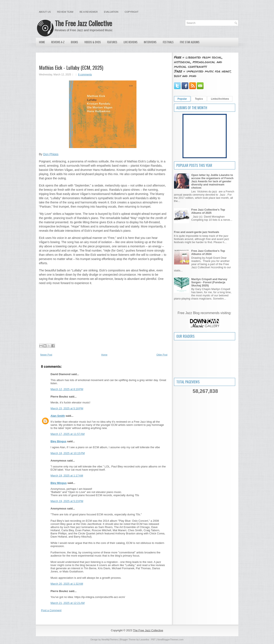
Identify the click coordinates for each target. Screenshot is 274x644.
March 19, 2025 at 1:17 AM (67, 476)
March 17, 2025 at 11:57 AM (68, 434)
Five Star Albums (190, 42)
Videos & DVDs (93, 42)
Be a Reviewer (89, 12)
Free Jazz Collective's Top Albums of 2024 (208, 252)
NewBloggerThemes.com (170, 640)
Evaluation (111, 12)
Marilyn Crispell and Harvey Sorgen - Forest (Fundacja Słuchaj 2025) (209, 282)
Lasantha (144, 640)
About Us (45, 12)
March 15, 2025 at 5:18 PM (67, 408)
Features (112, 42)
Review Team (65, 12)
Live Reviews (131, 42)
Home (42, 42)
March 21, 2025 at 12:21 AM (68, 603)
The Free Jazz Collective (83, 23)
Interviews (150, 42)
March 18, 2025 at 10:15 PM (68, 453)
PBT (153, 640)
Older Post (162, 355)
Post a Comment (51, 610)
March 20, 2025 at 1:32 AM (67, 584)
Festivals (168, 42)
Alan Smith (58, 416)
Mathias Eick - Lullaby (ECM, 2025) (71, 67)
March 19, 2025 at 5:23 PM (67, 501)
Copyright (132, 12)
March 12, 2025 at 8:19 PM (67, 389)
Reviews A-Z (58, 42)
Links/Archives (220, 99)
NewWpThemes (110, 640)
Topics (199, 99)
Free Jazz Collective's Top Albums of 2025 (208, 211)
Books (74, 42)
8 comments (85, 75)
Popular (182, 99)
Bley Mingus (59, 483)
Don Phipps (51, 154)
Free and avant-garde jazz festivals (197, 232)
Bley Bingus (59, 441)
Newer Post (46, 355)
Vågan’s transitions (92, 194)
